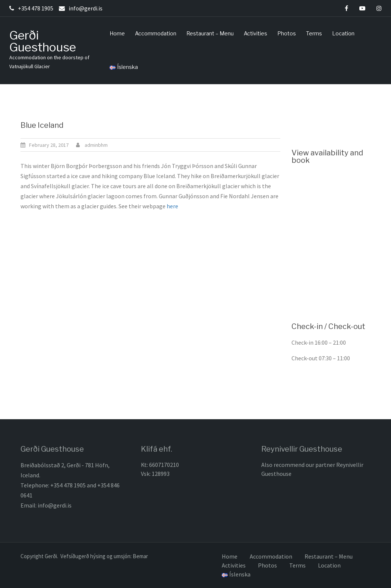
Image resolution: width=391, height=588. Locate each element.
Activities (256, 33)
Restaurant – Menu (210, 33)
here (174, 206)
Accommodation (156, 33)
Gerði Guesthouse (43, 41)
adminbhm (96, 145)
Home (117, 33)
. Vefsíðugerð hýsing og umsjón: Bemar (103, 556)
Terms (314, 33)
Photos (287, 33)
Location (343, 33)
